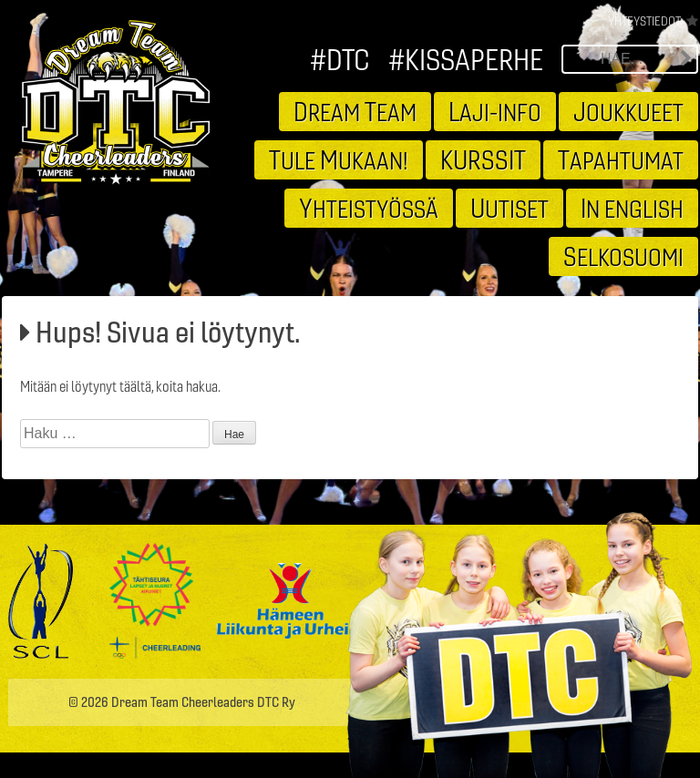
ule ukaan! (339, 159)
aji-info (495, 111)
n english (632, 208)
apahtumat (621, 159)
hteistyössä (369, 208)
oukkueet (628, 111)
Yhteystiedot (644, 21)
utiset (510, 208)
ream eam (355, 111)
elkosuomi (623, 256)
